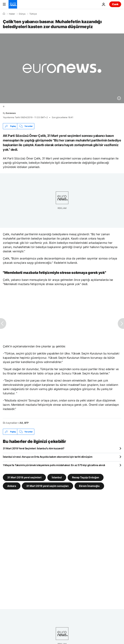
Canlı (115, 4)
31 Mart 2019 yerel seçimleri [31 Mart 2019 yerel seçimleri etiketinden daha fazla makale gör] (24, 477)
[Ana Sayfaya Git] (13, 4)
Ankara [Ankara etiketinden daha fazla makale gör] (12, 486)
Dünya (22, 14)
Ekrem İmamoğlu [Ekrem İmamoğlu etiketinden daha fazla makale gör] (89, 486)
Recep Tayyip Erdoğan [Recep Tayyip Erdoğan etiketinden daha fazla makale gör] (86, 477)
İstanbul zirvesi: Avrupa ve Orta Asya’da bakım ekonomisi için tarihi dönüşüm (48, 457)
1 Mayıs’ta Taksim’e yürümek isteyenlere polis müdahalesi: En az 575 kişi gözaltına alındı (54, 465)
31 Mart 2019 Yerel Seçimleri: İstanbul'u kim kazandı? (34, 448)
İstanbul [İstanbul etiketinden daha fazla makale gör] (57, 477)
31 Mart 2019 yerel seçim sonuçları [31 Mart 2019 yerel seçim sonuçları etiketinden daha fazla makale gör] (48, 486)
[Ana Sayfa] (4, 14)
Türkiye (33, 14)
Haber (12, 14)
